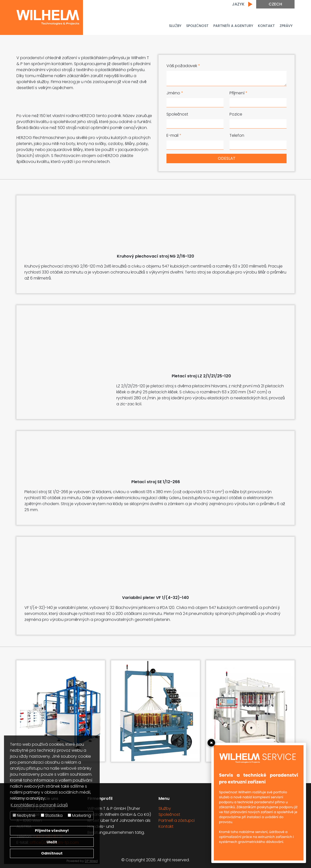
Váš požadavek (183, 66)
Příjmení (238, 93)
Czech (275, 4)
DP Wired (91, 861)
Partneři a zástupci (177, 820)
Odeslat (227, 158)
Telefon (237, 135)
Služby (175, 26)
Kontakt (266, 26)
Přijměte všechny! (52, 831)
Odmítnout (52, 853)
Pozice (236, 114)
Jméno (175, 93)
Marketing (79, 815)
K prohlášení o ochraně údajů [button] (39, 805)
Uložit (52, 842)
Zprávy (286, 26)
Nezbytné (24, 815)
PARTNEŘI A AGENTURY (233, 26)
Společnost (197, 26)
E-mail (174, 135)
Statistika (52, 815)
